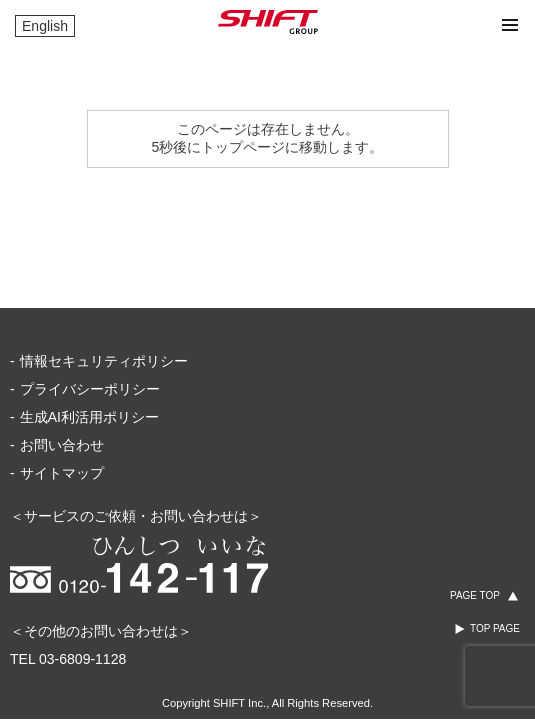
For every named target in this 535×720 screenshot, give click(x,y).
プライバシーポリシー (90, 309)
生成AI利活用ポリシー (89, 337)
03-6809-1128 (82, 579)
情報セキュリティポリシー (104, 281)
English (45, 26)
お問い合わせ (62, 365)
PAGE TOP (475, 595)
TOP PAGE (495, 628)
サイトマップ (62, 393)
